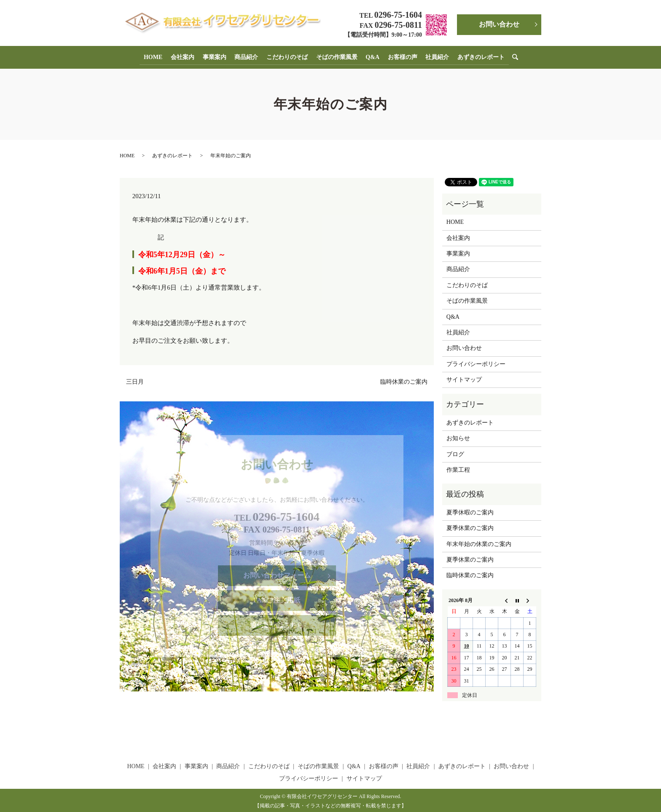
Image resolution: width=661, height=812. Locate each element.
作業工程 (458, 468)
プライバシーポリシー (476, 362)
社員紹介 (433, 56)
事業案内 (218, 56)
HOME (159, 56)
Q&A (371, 56)
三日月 (135, 380)
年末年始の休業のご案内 (479, 542)
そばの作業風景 (336, 56)
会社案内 (187, 56)
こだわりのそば (288, 56)
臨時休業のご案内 (404, 380)
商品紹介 (248, 56)
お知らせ (458, 437)
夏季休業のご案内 (470, 526)
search (513, 56)
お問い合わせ (499, 24)
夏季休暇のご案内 (470, 510)
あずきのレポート (476, 56)
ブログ (455, 452)
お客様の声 (399, 56)
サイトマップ (464, 378)
